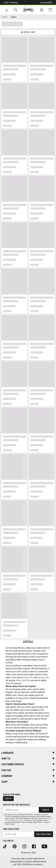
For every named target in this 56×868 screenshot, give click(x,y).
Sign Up (8, 799)
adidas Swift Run (23, 680)
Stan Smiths (28, 677)
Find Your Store (11, 829)
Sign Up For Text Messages (16, 805)
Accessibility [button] (46, 3)
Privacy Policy (18, 820)
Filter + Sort (28, 32)
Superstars (42, 677)
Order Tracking (11, 3)
